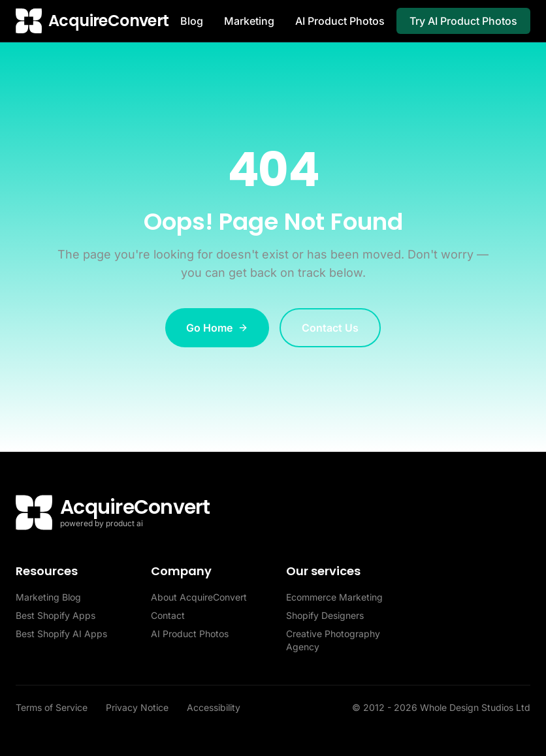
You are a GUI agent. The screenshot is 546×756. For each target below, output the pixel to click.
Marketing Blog (48, 597)
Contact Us (330, 328)
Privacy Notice (138, 707)
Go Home (217, 328)
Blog (192, 21)
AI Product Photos (340, 21)
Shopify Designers (325, 615)
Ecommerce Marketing (334, 597)
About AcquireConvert (199, 597)
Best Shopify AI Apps (61, 634)
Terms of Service (53, 707)
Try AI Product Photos (463, 21)
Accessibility (214, 707)
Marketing (249, 21)
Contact (168, 615)
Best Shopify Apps (56, 615)
